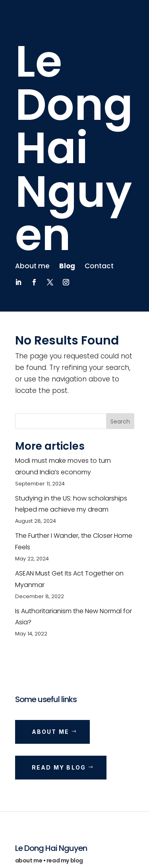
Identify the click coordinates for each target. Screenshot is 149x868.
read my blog (65, 860)
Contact (99, 266)
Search (120, 421)
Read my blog (59, 767)
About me (32, 266)
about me (29, 860)
